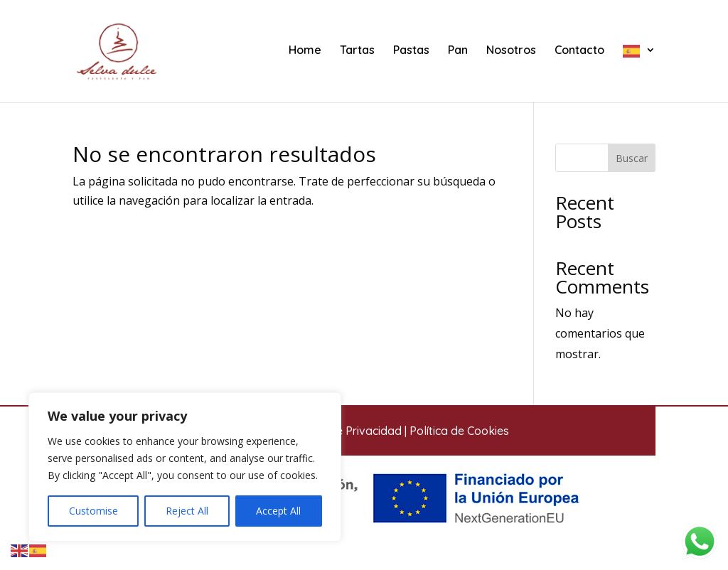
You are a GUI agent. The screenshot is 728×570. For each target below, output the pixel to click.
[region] (185, 467)
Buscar (632, 158)
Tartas (357, 51)
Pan (458, 51)
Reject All (187, 511)
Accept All (278, 511)
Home (305, 51)
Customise (93, 511)
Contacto (579, 51)
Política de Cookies (459, 431)
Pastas (411, 51)
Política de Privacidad (345, 431)
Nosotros (511, 51)
